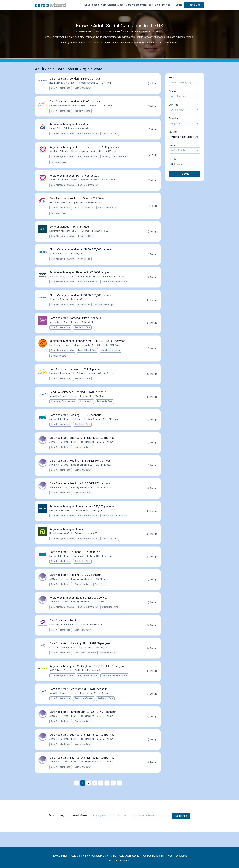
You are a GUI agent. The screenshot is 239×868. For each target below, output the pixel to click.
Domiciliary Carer (83, 88)
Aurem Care (55, 328)
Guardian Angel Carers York (63, 660)
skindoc (53, 258)
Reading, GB (86, 403)
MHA (52, 205)
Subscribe (181, 832)
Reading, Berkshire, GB (95, 427)
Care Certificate (80, 856)
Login (179, 5)
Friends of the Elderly (60, 427)
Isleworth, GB (95, 380)
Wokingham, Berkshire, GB (88, 684)
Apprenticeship (72, 328)
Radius (172, 146)
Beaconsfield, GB (88, 707)
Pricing (166, 5)
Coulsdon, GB (93, 567)
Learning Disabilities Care (114, 158)
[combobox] (185, 96)
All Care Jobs (91, 5)
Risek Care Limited (58, 637)
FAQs (170, 856)
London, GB (94, 106)
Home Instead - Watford (61, 543)
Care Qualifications (129, 856)
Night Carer (101, 595)
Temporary (78, 567)
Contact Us (182, 856)
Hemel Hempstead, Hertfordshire (87, 153)
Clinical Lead (84, 263)
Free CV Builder (60, 856)
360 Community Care (60, 351)
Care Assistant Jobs (112, 5)
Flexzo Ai (54, 520)
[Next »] (119, 799)
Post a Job (194, 5)
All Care (53, 450)
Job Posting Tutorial (153, 856)
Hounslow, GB (82, 130)
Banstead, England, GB (94, 281)
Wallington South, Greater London (85, 205)
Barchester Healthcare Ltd (62, 106)
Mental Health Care (88, 356)
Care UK (53, 153)
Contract (72, 83)
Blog (157, 5)
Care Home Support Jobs (63, 409)
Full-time (82, 106)
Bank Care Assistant (84, 211)
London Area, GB (92, 351)
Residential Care (83, 112)
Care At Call (55, 130)
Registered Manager (88, 135)
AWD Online (55, 684)
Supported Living (111, 619)
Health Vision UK (57, 83)
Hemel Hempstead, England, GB (87, 182)
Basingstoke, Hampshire (83, 450)
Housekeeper (86, 409)
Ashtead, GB (88, 328)
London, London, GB (89, 83)
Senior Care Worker (108, 211)
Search (185, 174)
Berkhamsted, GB (101, 234)
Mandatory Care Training (104, 856)
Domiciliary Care (110, 135)
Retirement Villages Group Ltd (64, 234)
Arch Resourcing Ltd (59, 281)
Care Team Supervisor (86, 665)
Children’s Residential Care (115, 286)
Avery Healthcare (58, 403)
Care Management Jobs (139, 5)
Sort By (172, 159)
